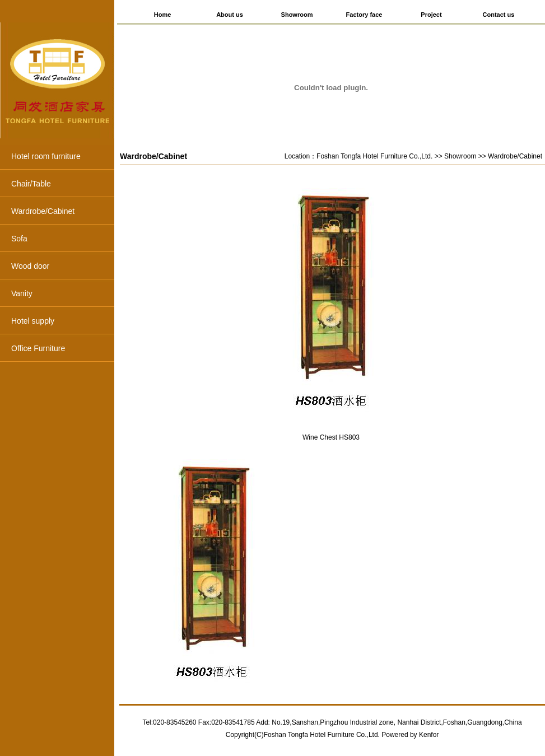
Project (431, 15)
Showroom (297, 15)
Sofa (63, 240)
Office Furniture (63, 349)
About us (230, 15)
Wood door (63, 267)
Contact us (499, 15)
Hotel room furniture (63, 157)
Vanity (63, 295)
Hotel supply (63, 322)
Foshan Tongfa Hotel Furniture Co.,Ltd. (374, 156)
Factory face (364, 15)
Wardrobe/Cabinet (63, 212)
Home (163, 15)
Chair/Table (63, 185)
